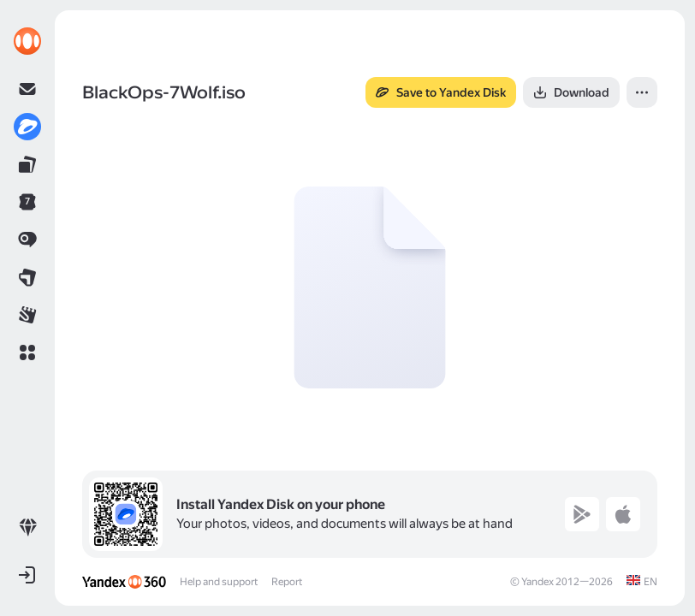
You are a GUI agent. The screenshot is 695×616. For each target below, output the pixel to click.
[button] (27, 352)
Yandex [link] (538, 582)
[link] (27, 41)
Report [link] (287, 582)
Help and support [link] (219, 582)
